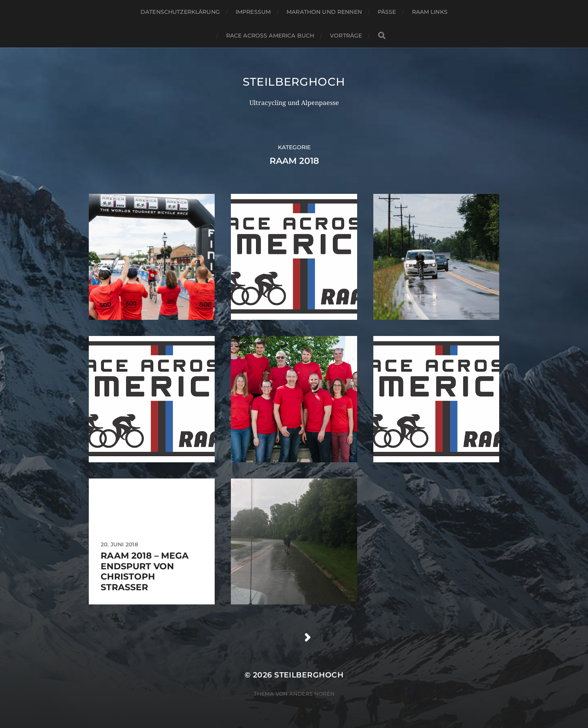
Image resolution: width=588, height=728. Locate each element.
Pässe (387, 12)
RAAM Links (430, 12)
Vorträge (346, 36)
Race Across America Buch (270, 36)
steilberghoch (294, 82)
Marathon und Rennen (324, 12)
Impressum (253, 12)
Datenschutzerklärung (180, 12)
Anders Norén (312, 694)
